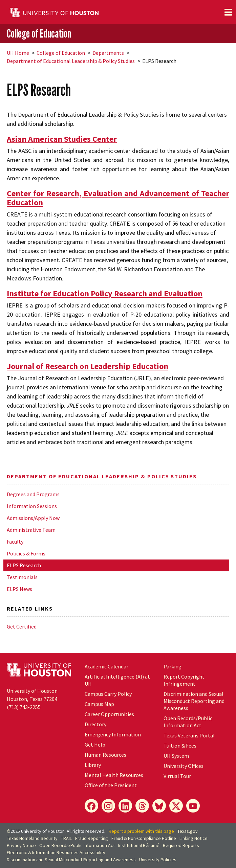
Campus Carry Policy (108, 694)
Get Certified (22, 626)
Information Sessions (32, 506)
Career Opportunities (109, 714)
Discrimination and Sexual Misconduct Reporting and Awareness (194, 701)
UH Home (18, 53)
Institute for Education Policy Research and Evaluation (105, 293)
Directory (95, 724)
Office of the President (111, 785)
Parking (173, 666)
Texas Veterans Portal (189, 735)
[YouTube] (193, 806)
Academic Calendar (106, 666)
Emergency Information (113, 734)
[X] (176, 806)
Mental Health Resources (114, 775)
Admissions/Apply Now (33, 518)
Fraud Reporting (92, 838)
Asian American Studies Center (62, 139)
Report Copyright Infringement (184, 680)
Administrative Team (31, 530)
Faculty (15, 542)
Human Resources (105, 755)
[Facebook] (91, 806)
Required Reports (181, 845)
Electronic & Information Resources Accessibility (56, 852)
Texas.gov (188, 831)
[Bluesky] (159, 806)
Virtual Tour (177, 776)
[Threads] (142, 806)
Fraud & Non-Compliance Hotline (144, 838)
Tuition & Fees (180, 746)
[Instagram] (108, 806)
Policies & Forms (26, 553)
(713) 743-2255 (24, 707)
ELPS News (19, 589)
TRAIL (66, 838)
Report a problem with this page (141, 831)
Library (93, 765)
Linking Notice (194, 838)
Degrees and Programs (33, 494)
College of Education (39, 33)
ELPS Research (24, 565)
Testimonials (22, 577)
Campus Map (99, 704)
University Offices (184, 766)
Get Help (95, 745)
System (176, 756)
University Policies (158, 860)
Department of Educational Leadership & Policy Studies (71, 61)
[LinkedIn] (125, 806)
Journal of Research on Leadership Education (88, 366)
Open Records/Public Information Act (188, 722)
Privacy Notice (21, 845)
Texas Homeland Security (32, 838)
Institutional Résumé (139, 845)
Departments (108, 53)
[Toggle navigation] (228, 12)
